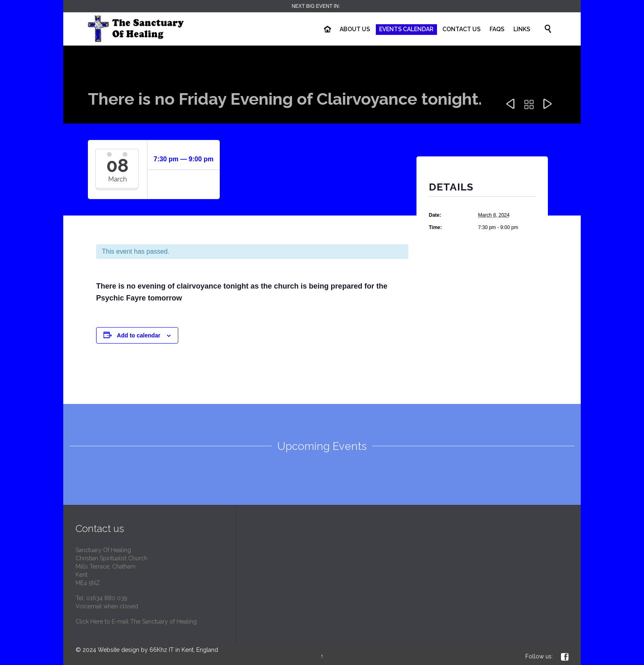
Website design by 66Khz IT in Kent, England (158, 650)
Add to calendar (139, 335)
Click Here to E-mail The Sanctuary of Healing (136, 621)
